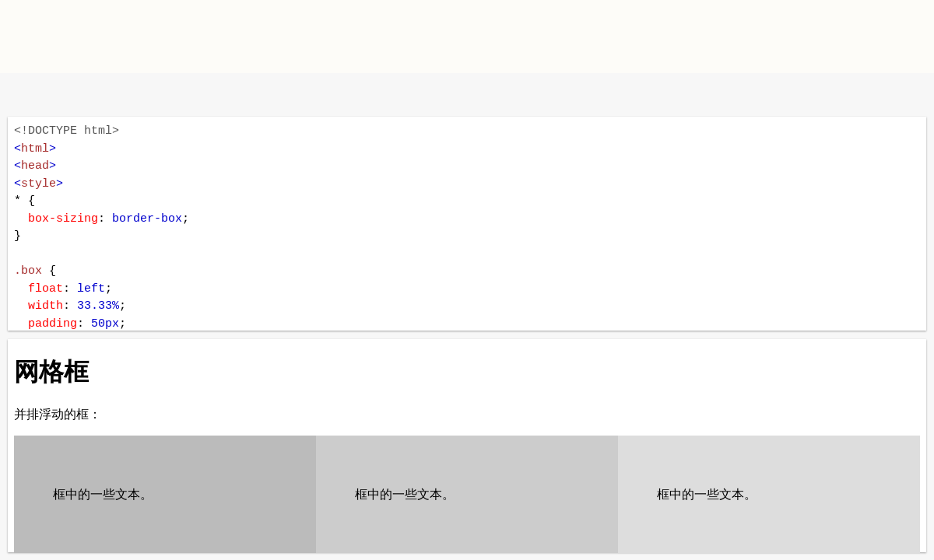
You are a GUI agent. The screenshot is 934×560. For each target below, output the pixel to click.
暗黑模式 (126, 94)
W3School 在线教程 (25, 94)
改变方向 (76, 94)
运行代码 (210, 94)
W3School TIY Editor (139, 37)
